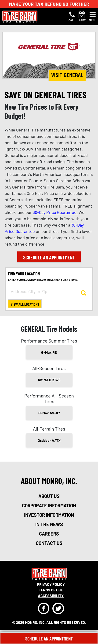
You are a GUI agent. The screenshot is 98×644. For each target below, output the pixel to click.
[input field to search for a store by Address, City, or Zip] (49, 291)
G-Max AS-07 (49, 413)
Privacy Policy (51, 584)
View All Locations (25, 304)
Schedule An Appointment (49, 639)
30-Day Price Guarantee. (55, 212)
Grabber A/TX (49, 440)
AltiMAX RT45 (49, 380)
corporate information (49, 505)
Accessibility (51, 596)
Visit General (67, 75)
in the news (49, 524)
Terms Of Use (51, 590)
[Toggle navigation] (93, 17)
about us (49, 496)
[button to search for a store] (84, 293)
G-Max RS (49, 352)
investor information (49, 515)
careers (49, 534)
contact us (49, 543)
